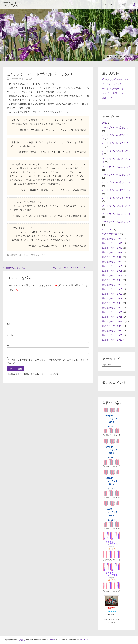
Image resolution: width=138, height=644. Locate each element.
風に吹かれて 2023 (112, 326)
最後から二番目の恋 (14, 268)
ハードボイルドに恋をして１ (116, 127)
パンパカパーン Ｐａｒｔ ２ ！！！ (73, 268)
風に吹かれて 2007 (112, 252)
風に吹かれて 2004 (112, 239)
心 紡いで (108, 229)
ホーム (109, 4)
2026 (105, 123)
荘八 (30, 79)
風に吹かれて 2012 (112, 275)
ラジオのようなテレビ (113, 89)
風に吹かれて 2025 (112, 335)
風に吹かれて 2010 (112, 266)
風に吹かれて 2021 (112, 317)
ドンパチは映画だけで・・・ (116, 93)
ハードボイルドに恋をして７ (116, 206)
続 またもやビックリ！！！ (115, 79)
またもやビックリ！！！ (114, 84)
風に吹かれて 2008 (112, 257)
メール (10, 335)
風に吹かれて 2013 (112, 280)
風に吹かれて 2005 (112, 243)
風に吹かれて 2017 (112, 298)
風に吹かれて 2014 (19, 255)
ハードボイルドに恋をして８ (116, 214)
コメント (12, 290)
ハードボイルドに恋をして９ (116, 222)
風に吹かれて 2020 (112, 312)
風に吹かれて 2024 (112, 331)
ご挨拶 (123, 4)
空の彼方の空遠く (111, 234)
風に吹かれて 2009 (112, 262)
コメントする (39, 255)
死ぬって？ (108, 98)
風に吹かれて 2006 (112, 248)
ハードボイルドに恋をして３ (116, 175)
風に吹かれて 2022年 (113, 321)
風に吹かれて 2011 (112, 271)
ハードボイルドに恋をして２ (116, 167)
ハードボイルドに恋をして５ (116, 190)
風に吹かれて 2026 (112, 340)
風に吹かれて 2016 (112, 294)
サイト (10, 346)
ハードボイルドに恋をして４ (116, 182)
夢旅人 (11, 4)
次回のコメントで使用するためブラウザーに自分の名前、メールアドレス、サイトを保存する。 (48, 362)
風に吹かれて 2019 (112, 308)
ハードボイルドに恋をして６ (116, 198)
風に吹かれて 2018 (112, 303)
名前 (9, 324)
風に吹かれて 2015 (112, 289)
